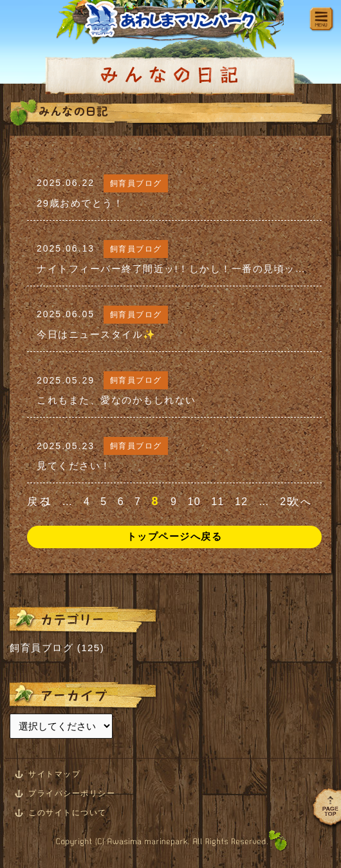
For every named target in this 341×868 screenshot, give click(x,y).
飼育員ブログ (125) (57, 648)
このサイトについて (68, 813)
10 (194, 502)
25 (287, 502)
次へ (300, 502)
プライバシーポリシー (72, 793)
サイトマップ (54, 774)
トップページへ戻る (175, 536)
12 (242, 502)
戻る (38, 502)
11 (218, 502)
